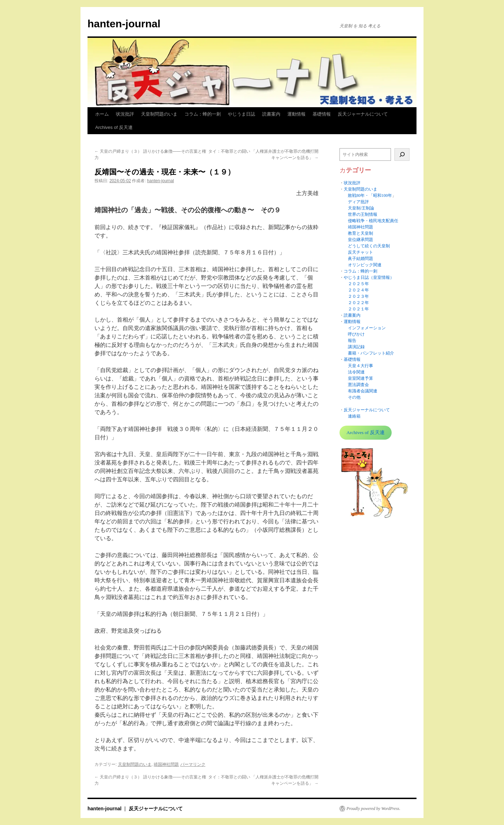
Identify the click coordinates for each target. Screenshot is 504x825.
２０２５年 (358, 284)
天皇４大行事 (360, 366)
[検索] (402, 154)
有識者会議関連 (363, 391)
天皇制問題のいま (159, 114)
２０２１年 (358, 309)
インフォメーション (367, 328)
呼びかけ (356, 334)
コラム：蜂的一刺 (203, 114)
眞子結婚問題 (360, 259)
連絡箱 (354, 416)
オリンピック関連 (365, 265)
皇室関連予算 (360, 378)
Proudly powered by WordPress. (373, 809)
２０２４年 (358, 290)
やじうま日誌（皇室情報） (369, 277)
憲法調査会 (358, 385)
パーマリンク (193, 764)
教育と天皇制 (360, 233)
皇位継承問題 (360, 240)
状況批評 (125, 114)
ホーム (102, 114)
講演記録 (356, 347)
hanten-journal (124, 24)
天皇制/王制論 (361, 208)
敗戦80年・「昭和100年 (370, 195)
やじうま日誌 (241, 114)
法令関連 (356, 372)
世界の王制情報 (363, 214)
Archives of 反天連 (114, 127)
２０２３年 (358, 296)
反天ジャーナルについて (363, 114)
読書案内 (271, 114)
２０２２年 (358, 303)
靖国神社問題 (166, 764)
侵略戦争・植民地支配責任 (373, 221)
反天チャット (360, 252)
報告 (352, 341)
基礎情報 (322, 114)
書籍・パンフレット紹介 (371, 353)
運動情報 (296, 114)
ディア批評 (358, 202)
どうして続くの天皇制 (369, 246)
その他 (354, 397)
